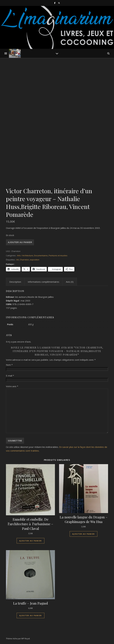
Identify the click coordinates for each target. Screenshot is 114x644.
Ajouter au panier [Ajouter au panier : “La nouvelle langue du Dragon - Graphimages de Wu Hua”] (83, 534)
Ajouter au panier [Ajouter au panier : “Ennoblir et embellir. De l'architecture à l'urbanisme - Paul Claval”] (31, 541)
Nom (9, 365)
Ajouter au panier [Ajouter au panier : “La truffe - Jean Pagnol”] (31, 615)
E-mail (10, 376)
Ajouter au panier (20, 242)
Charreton (24, 260)
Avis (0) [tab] (70, 282)
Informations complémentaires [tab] (43, 282)
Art (18, 260)
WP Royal (25, 639)
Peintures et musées (58, 255)
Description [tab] (15, 282)
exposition (35, 260)
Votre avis (12, 386)
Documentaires (41, 255)
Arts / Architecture (25, 255)
